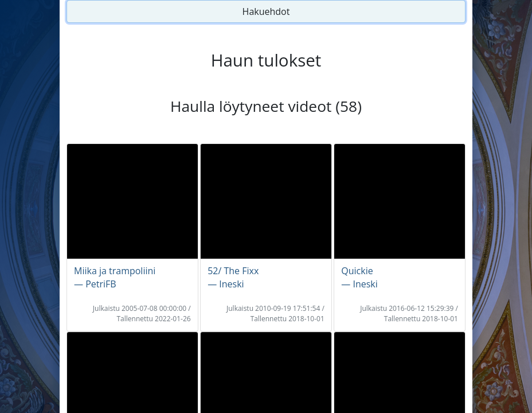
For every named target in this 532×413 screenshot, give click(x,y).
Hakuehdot (266, 11)
